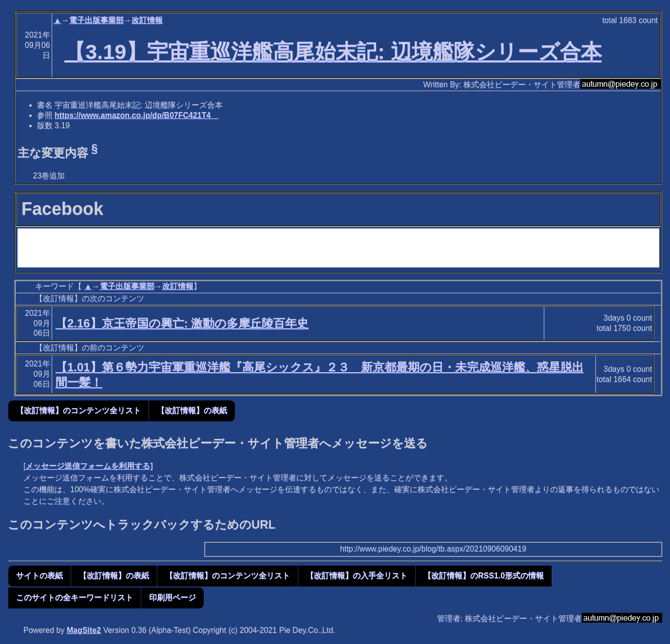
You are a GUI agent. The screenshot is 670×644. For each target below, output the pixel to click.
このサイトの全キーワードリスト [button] (75, 597)
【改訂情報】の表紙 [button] (192, 410)
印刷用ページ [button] (172, 597)
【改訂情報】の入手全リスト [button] (357, 576)
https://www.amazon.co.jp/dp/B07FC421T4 (136, 115)
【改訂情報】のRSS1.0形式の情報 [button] (484, 576)
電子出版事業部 (96, 20)
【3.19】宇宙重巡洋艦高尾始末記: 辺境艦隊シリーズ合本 (333, 52)
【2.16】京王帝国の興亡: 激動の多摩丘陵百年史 (182, 323)
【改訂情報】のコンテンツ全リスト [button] (78, 410)
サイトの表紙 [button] (39, 576)
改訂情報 (147, 20)
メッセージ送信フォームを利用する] (89, 466)
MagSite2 (84, 630)
